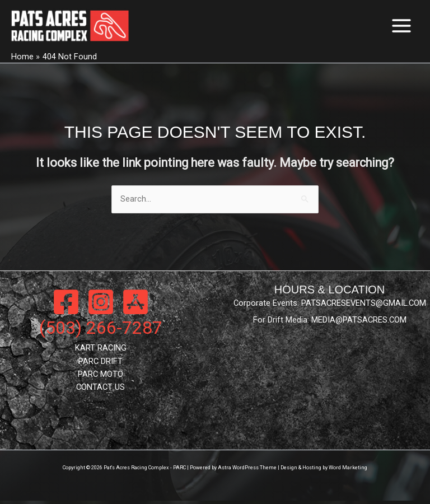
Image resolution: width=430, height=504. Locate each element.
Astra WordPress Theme (247, 471)
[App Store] (135, 305)
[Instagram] (101, 305)
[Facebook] (66, 305)
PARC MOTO (101, 377)
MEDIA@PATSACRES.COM (359, 323)
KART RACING (101, 351)
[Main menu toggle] (401, 27)
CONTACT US (101, 390)
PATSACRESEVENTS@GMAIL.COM (364, 306)
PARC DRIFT (101, 364)
